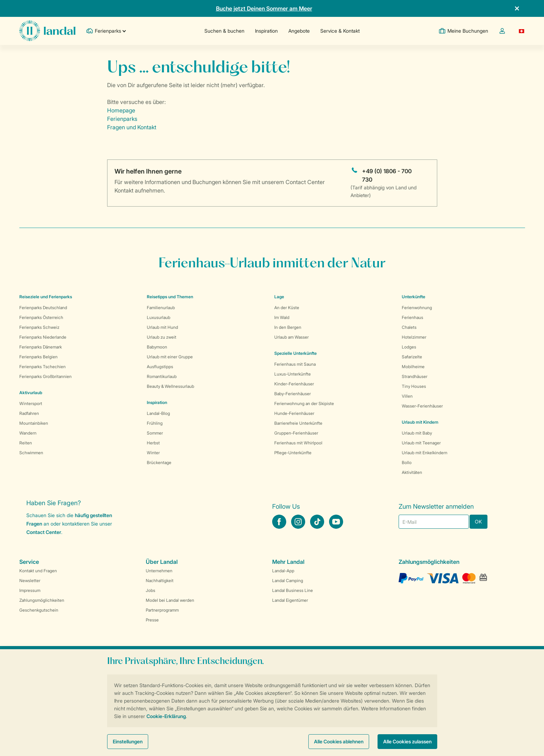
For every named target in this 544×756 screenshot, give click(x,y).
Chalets (409, 327)
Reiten (26, 443)
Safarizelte (412, 357)
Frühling (155, 423)
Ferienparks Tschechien (42, 367)
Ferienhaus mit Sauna (295, 364)
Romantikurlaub (162, 376)
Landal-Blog (158, 413)
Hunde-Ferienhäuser (294, 413)
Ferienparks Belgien (38, 357)
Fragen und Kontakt (132, 127)
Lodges (409, 347)
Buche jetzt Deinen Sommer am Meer (264, 8)
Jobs (150, 590)
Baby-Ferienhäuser (293, 394)
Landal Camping (288, 581)
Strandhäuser (415, 376)
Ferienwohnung (417, 308)
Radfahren (29, 413)
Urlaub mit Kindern (420, 422)
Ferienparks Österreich (41, 317)
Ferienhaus (412, 317)
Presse (152, 620)
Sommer (155, 433)
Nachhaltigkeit (160, 581)
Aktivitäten (412, 472)
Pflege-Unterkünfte (293, 453)
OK (478, 522)
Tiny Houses (414, 386)
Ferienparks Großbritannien (45, 376)
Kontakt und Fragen (38, 571)
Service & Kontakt (340, 31)
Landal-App (283, 571)
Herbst (153, 443)
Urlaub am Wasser (291, 337)
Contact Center (44, 532)
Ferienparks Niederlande (43, 337)
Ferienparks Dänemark (41, 347)
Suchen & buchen (224, 31)
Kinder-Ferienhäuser (294, 384)
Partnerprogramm (162, 610)
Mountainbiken (34, 423)
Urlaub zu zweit (162, 337)
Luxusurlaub (159, 317)
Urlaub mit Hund (162, 327)
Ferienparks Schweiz (39, 327)
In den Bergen (288, 327)
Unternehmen (159, 571)
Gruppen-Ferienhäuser (296, 433)
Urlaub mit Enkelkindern (425, 453)
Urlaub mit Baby (417, 433)
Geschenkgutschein (39, 610)
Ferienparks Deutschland (43, 308)
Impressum (30, 590)
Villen (407, 396)
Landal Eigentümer (290, 600)
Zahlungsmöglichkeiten (42, 600)
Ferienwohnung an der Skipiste (304, 403)
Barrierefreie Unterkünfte (298, 423)
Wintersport (31, 403)
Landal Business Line (293, 590)
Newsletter (30, 581)
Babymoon (157, 347)
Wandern (28, 433)
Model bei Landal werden (170, 600)
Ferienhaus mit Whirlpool (298, 443)
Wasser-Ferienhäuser (422, 406)
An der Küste (287, 308)
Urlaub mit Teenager (421, 443)
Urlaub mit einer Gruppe (170, 357)
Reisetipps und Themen (170, 297)
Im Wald (282, 317)
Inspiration (266, 31)
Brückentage (159, 462)
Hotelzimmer (414, 337)
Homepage (121, 110)
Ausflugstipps (160, 367)
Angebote (299, 31)
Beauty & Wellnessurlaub (171, 386)
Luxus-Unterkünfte (293, 374)
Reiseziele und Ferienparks (46, 297)
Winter (153, 453)
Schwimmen (31, 453)
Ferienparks (122, 119)
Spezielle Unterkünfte (296, 353)
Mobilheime (413, 367)
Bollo (407, 462)
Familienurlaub (161, 308)
